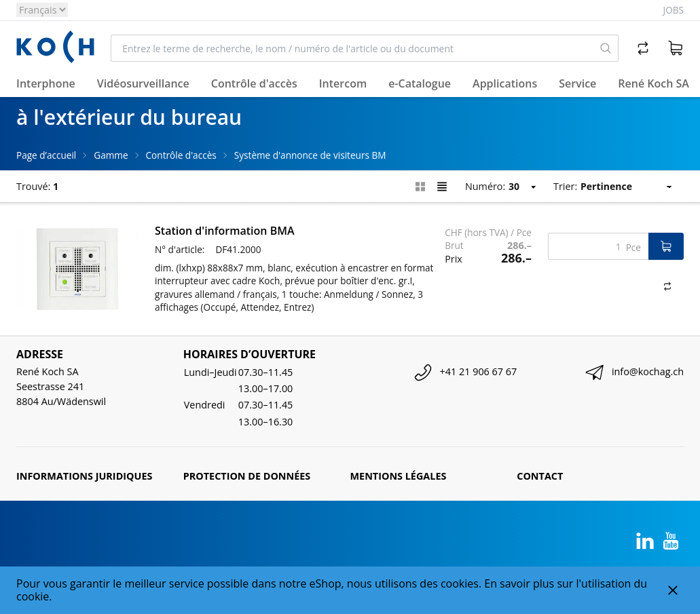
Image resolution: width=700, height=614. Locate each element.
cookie (33, 596)
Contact (540, 476)
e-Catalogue (420, 83)
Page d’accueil (46, 155)
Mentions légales (399, 476)
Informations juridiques (84, 476)
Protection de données (247, 476)
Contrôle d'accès (181, 155)
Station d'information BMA (225, 231)
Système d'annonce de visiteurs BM (310, 155)
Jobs (674, 10)
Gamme (111, 155)
